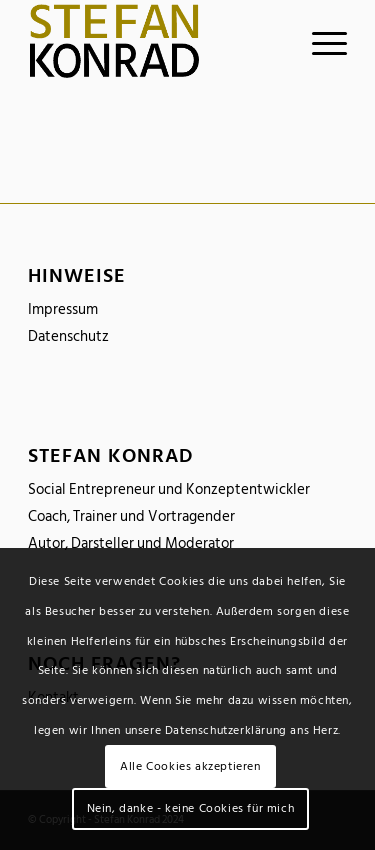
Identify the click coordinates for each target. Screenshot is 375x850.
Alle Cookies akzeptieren (190, 766)
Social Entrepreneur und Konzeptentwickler (169, 489)
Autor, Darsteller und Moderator (131, 543)
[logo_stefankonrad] (155, 41)
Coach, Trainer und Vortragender (131, 516)
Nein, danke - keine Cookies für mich (191, 808)
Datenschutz (68, 336)
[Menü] (319, 41)
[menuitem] (319, 41)
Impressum (63, 309)
